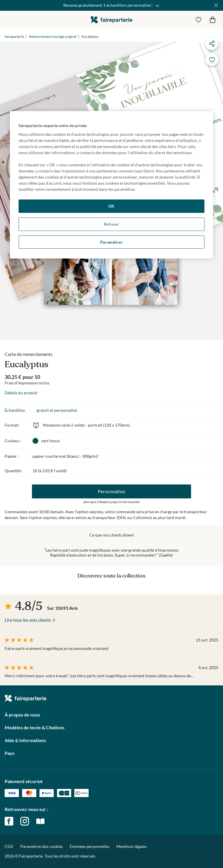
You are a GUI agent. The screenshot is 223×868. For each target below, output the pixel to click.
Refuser (112, 224)
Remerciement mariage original (53, 36)
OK (111, 206)
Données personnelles (90, 846)
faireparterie (111, 20)
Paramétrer (112, 242)
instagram (25, 821)
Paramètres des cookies (42, 846)
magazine (40, 821)
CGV (9, 846)
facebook (9, 821)
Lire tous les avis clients (28, 620)
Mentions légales (132, 846)
